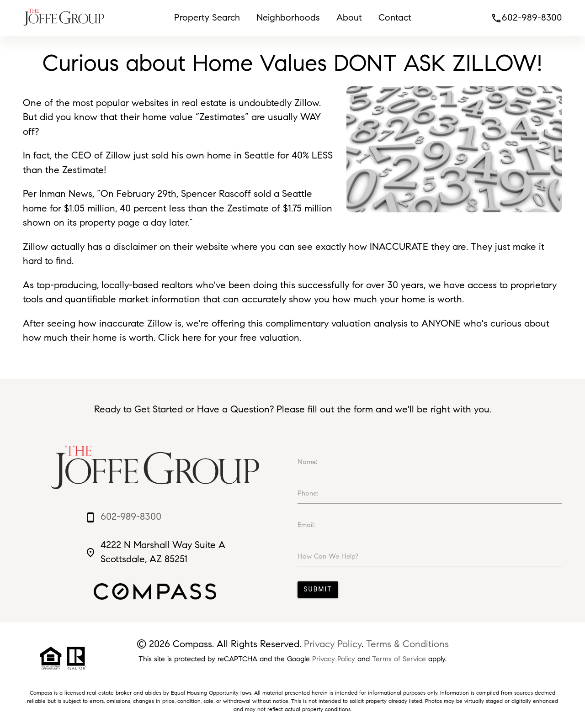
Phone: (308, 493)
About (349, 17)
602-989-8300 (526, 17)
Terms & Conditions (407, 644)
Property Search (207, 17)
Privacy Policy (333, 644)
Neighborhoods (288, 17)
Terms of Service (399, 659)
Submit (318, 589)
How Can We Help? (328, 556)
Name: (307, 462)
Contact (395, 17)
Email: (306, 525)
